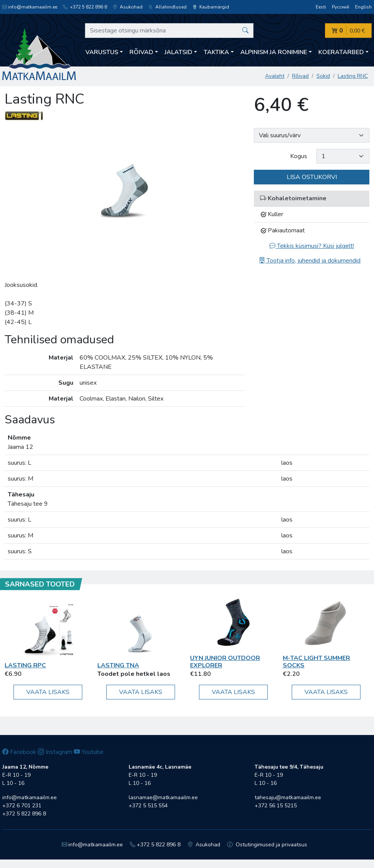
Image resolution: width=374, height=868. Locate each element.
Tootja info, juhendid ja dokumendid (310, 261)
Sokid (323, 76)
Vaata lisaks (48, 692)
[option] (125, 175)
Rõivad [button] (141, 52)
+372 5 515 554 (148, 806)
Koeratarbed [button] (341, 52)
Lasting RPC (25, 665)
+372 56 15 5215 (276, 806)
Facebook (19, 752)
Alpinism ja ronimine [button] (274, 52)
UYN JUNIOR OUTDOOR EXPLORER (225, 662)
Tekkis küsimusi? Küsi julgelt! (312, 246)
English (363, 7)
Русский (341, 7)
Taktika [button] (216, 52)
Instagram (55, 752)
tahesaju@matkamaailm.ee (288, 797)
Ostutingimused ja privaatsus (267, 845)
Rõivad (300, 76)
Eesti (321, 7)
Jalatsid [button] (178, 52)
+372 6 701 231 (22, 806)
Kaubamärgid (211, 7)
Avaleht (275, 76)
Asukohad (128, 7)
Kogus (299, 156)
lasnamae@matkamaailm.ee (163, 797)
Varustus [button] (102, 52)
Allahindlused (167, 7)
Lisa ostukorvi (312, 177)
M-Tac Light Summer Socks (316, 662)
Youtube (89, 752)
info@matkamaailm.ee (30, 7)
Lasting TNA (118, 665)
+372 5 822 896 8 (85, 7)
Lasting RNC (353, 76)
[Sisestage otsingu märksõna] (169, 31)
